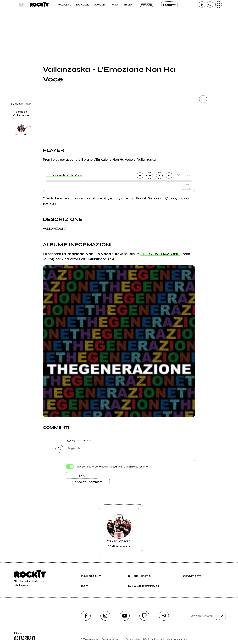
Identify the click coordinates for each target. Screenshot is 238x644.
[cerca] (210, 5)
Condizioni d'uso (110, 639)
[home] (39, 5)
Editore (24, 636)
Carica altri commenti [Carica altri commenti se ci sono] (88, 482)
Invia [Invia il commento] (82, 475)
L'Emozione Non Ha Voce (64, 175)
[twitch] (144, 616)
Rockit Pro (169, 5)
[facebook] (86, 616)
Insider (147, 5)
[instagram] (105, 616)
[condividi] (203, 99)
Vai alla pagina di (119, 531)
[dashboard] (219, 5)
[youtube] (125, 616)
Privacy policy (133, 639)
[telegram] (164, 616)
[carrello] (202, 5)
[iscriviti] (222, 616)
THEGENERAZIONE (160, 254)
